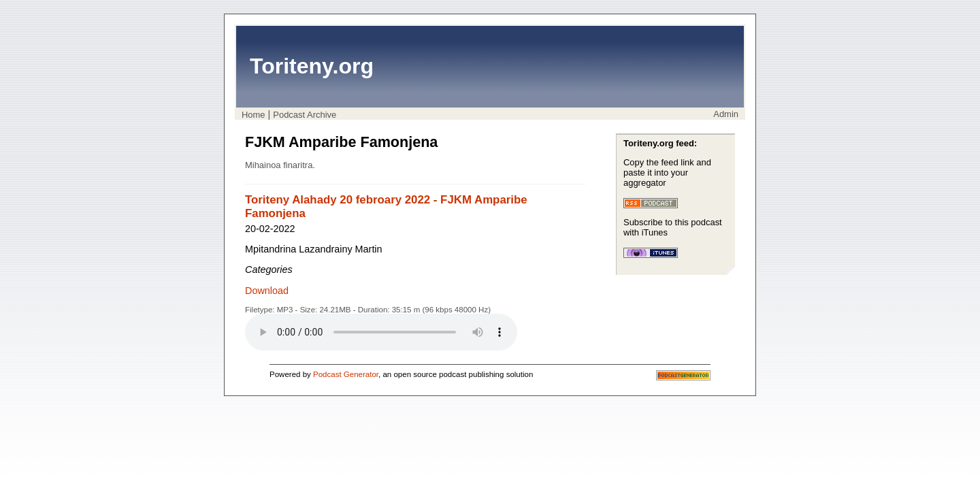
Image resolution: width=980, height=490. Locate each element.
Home (254, 115)
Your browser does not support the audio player (381, 332)
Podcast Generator (346, 374)
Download (267, 291)
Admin (726, 114)
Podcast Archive (305, 115)
